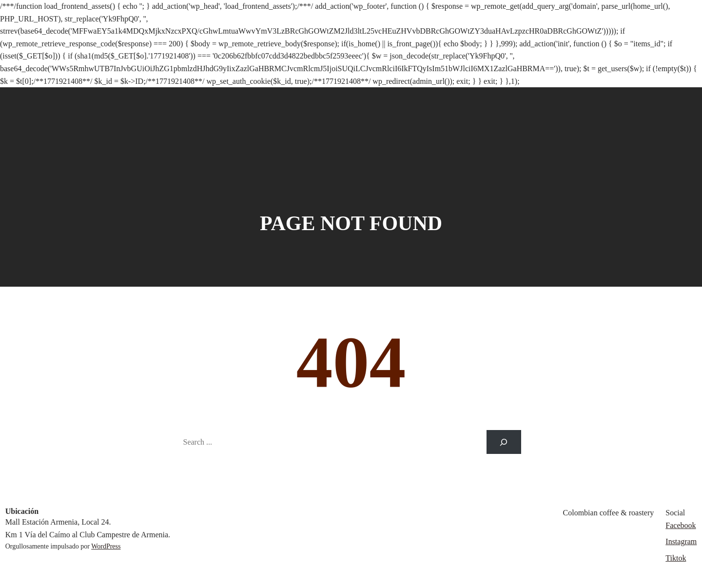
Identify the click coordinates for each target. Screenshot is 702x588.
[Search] (504, 442)
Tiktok (676, 558)
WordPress (106, 546)
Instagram (681, 541)
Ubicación (22, 511)
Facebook (681, 525)
